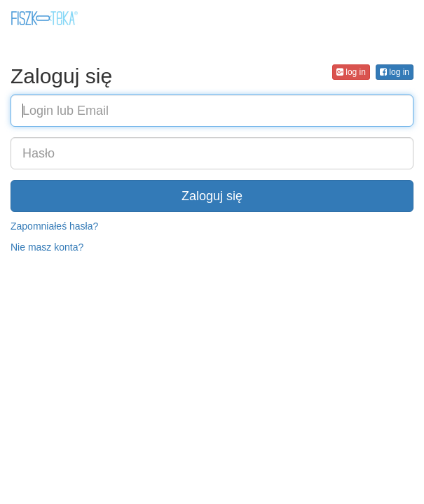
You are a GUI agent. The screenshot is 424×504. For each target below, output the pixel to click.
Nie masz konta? (47, 247)
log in (395, 72)
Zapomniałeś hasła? (54, 226)
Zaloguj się (212, 196)
